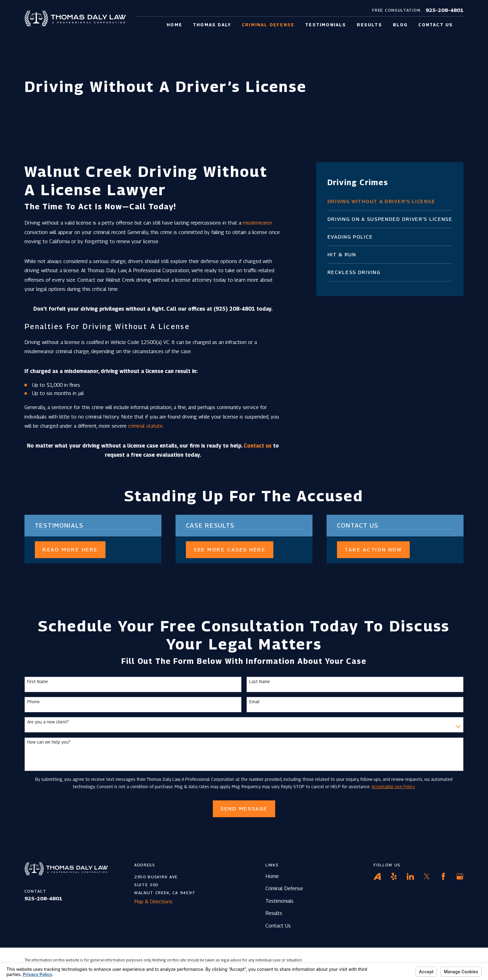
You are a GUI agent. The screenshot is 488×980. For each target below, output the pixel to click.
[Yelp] (394, 876)
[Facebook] (443, 876)
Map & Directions (153, 901)
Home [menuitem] (174, 25)
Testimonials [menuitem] (326, 25)
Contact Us (278, 926)
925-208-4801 (445, 10)
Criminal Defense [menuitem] (268, 25)
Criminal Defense (284, 888)
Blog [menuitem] (400, 25)
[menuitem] (390, 201)
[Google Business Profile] (460, 876)
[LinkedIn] (410, 876)
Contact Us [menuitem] (436, 25)
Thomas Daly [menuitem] (212, 25)
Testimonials (279, 901)
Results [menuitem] (369, 25)
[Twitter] (427, 876)
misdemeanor (258, 223)
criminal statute (145, 426)
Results (274, 913)
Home (272, 876)
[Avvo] (377, 876)
